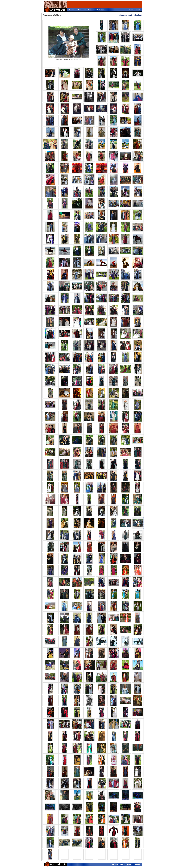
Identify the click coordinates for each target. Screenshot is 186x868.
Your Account (134, 10)
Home (71, 10)
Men (84, 10)
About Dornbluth (133, 864)
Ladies (78, 10)
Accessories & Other (96, 10)
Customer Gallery (118, 864)
